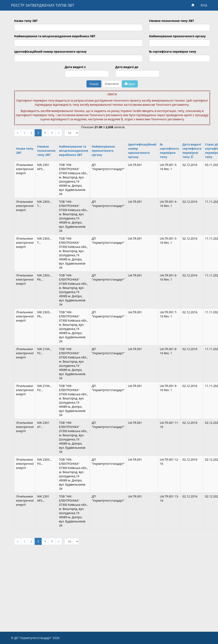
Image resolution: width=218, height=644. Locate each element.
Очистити (112, 84)
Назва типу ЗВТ (26, 21)
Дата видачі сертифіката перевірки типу (192, 151)
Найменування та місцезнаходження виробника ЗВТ (55, 36)
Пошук (94, 84)
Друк (130, 84)
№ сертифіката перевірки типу (173, 52)
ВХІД (204, 5)
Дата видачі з (75, 67)
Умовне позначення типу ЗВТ (172, 21)
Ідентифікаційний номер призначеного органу (50, 52)
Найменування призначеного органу (177, 36)
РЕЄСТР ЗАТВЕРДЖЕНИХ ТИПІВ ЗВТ (43, 5)
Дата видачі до (127, 67)
